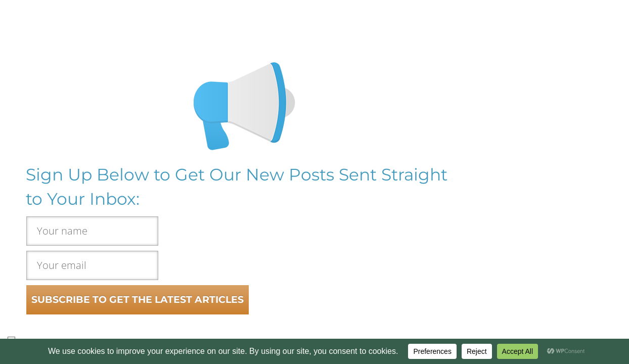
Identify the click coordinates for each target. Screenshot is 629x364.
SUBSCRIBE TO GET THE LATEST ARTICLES (138, 300)
